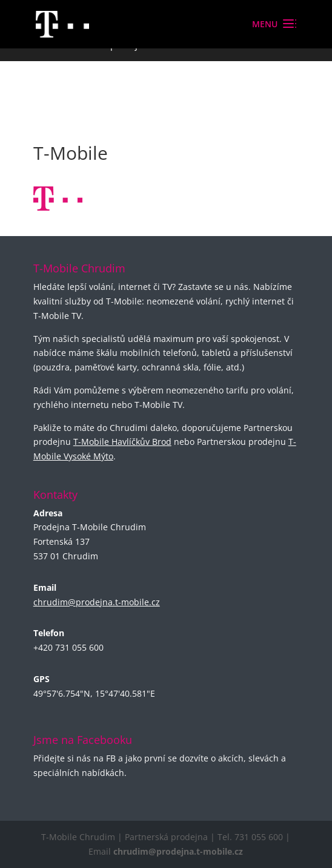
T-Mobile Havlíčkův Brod (122, 442)
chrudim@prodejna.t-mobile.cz (97, 602)
